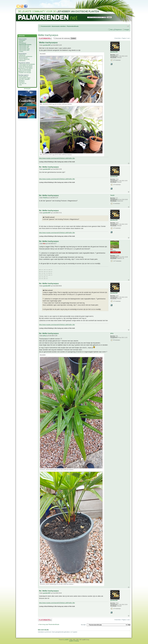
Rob (44, 244)
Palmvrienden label (24, 50)
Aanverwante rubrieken (59, 26)
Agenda (21, 42)
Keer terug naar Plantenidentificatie (49, 624)
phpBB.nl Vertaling (74, 641)
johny (45, 336)
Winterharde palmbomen (26, 56)
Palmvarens (22, 61)
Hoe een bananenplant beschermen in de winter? (26, 68)
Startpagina (22, 40)
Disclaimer (22, 82)
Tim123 (45, 198)
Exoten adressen (24, 76)
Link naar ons (23, 83)
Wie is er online (43, 630)
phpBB (66, 640)
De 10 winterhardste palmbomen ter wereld (25, 70)
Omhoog (129, 163)
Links (20, 85)
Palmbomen (22, 55)
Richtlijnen (22, 81)
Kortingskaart (23, 43)
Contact (21, 51)
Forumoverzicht (46, 26)
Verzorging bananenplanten (27, 64)
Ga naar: (83, 625)
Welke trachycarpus (48, 35)
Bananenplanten (23, 58)
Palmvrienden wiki (24, 47)
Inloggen (127, 30)
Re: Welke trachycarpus (49, 167)
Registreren (119, 30)
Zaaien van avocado (25, 73)
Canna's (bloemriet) (24, 59)
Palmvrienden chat (24, 46)
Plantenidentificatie (73, 26)
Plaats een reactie (45, 38)
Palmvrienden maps (24, 49)
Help (111, 30)
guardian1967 (47, 45)
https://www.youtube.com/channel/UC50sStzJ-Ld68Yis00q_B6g (57, 158)
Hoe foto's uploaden (24, 79)
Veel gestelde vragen (25, 78)
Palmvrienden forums (25, 44)
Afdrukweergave (128, 26)
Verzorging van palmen (26, 66)
